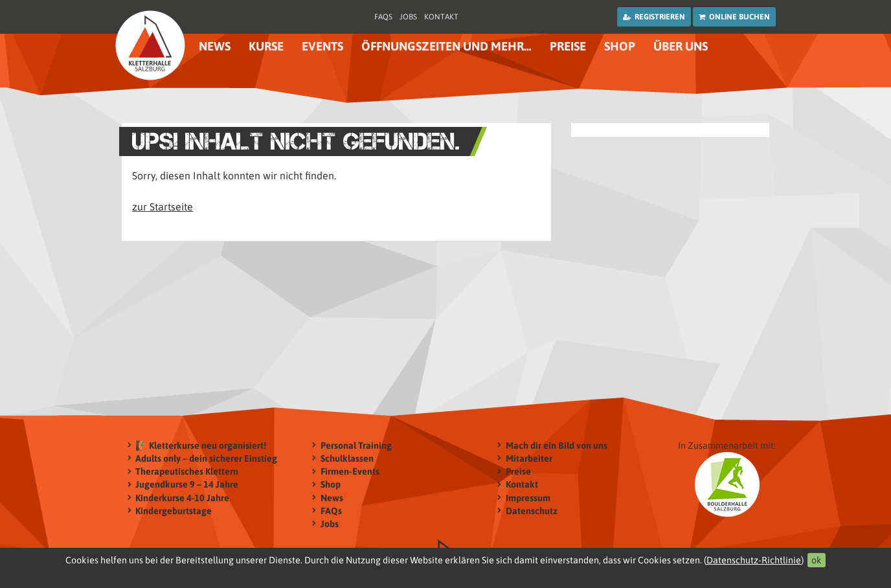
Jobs (408, 17)
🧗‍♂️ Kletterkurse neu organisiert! (201, 445)
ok (817, 560)
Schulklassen (347, 458)
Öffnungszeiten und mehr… (446, 46)
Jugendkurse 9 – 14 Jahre (187, 485)
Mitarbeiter (529, 458)
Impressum (528, 498)
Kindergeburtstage (174, 511)
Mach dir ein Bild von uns (557, 445)
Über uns (681, 46)
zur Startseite (163, 207)
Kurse (266, 46)
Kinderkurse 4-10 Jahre (182, 498)
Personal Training (356, 445)
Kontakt (441, 17)
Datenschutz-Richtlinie (754, 560)
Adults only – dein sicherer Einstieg (206, 458)
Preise (568, 46)
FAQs (383, 17)
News (215, 46)
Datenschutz (532, 511)
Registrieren (654, 17)
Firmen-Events (350, 472)
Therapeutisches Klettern (187, 472)
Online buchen (734, 17)
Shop (620, 46)
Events (322, 46)
